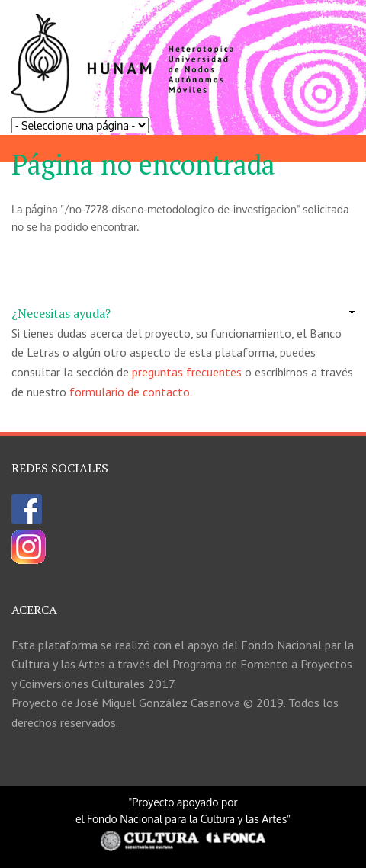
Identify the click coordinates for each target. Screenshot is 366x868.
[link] (183, 314)
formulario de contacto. (131, 392)
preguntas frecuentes (187, 372)
